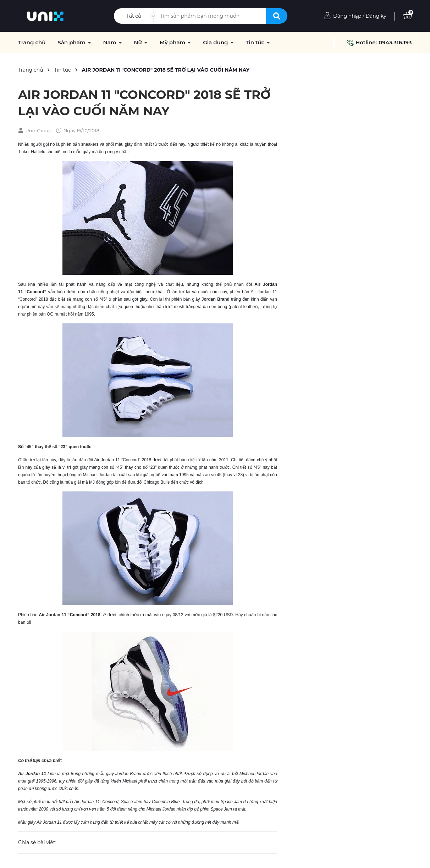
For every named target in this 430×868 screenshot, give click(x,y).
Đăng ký (376, 16)
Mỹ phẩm (173, 43)
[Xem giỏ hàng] (408, 16)
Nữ (139, 43)
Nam (110, 43)
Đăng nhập (347, 16)
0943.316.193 (395, 42)
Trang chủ (32, 43)
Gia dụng (216, 43)
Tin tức (256, 43)
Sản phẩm (72, 43)
